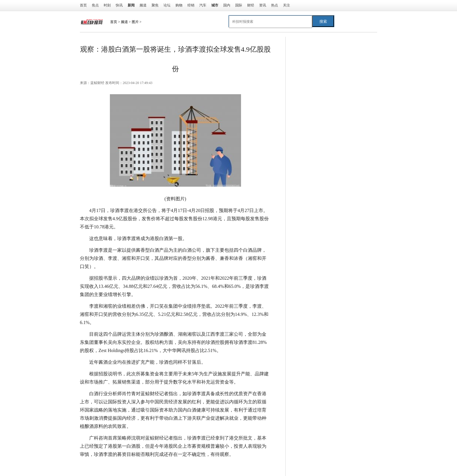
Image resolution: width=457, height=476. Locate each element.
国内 (227, 5)
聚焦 (155, 5)
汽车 (203, 5)
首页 (83, 5)
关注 (286, 5)
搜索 (323, 21)
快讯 (119, 5)
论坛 (167, 5)
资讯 (263, 5)
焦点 (95, 5)
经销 (191, 5)
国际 (239, 5)
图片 (135, 22)
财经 (251, 5)
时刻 (107, 5)
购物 (179, 5)
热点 (275, 5)
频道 (143, 5)
